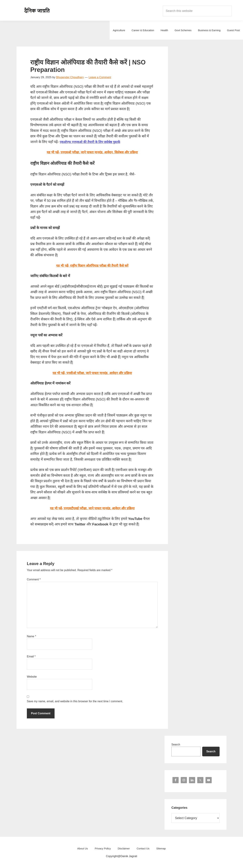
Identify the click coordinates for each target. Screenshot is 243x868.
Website (32, 677)
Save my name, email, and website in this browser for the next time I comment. (75, 701)
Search (176, 745)
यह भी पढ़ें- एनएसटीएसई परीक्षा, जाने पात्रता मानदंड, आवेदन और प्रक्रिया (92, 508)
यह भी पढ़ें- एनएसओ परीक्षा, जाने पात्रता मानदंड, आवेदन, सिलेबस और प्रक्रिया (92, 152)
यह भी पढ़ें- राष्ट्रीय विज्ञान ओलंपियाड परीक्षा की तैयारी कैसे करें (92, 266)
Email (31, 656)
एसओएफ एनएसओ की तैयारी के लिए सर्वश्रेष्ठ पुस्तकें (92, 142)
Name (31, 636)
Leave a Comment (100, 77)
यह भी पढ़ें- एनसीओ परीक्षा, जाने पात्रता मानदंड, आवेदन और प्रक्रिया (92, 373)
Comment (34, 579)
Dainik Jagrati (37, 10)
